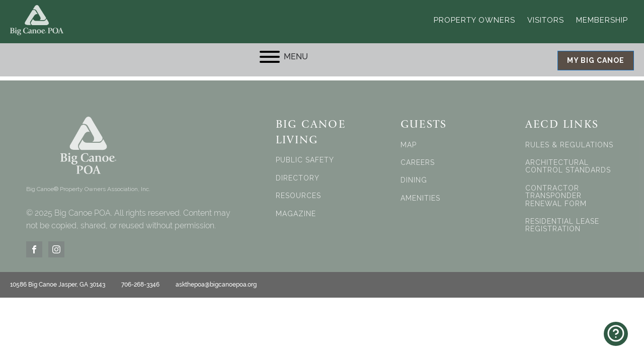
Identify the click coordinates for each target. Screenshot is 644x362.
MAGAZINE (296, 214)
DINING (414, 180)
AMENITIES (420, 198)
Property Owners (474, 20)
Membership (602, 20)
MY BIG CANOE (596, 60)
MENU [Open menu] (284, 57)
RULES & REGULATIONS (569, 145)
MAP (409, 145)
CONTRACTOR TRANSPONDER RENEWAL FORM (556, 196)
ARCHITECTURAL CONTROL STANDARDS (568, 166)
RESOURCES (298, 196)
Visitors (546, 20)
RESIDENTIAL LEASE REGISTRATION (562, 225)
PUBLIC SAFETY (305, 160)
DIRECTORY (298, 178)
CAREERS (418, 163)
